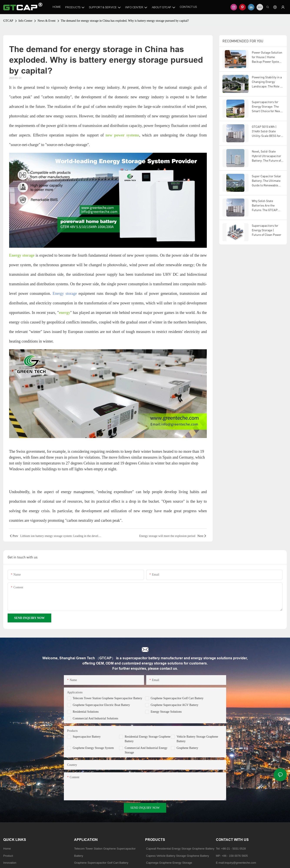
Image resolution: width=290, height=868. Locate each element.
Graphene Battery (187, 748)
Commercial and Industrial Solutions (96, 718)
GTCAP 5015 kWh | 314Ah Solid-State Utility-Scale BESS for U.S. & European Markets (266, 131)
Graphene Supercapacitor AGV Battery (175, 705)
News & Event (46, 21)
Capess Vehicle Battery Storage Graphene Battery (178, 856)
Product (8, 856)
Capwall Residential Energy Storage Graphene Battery (180, 849)
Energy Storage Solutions (166, 712)
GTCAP (8, 21)
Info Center (25, 21)
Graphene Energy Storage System (93, 748)
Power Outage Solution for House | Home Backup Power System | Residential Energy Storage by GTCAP (268, 57)
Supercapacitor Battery (87, 737)
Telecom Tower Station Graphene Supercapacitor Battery (108, 698)
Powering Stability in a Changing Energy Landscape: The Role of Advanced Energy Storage (267, 82)
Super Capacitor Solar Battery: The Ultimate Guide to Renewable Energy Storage (266, 181)
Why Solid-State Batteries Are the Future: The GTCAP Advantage (265, 206)
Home (7, 849)
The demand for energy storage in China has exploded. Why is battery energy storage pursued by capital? (125, 21)
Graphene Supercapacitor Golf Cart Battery (177, 698)
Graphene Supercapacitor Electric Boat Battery (101, 705)
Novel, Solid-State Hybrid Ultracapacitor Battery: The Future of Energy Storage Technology (266, 156)
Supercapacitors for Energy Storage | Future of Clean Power (267, 230)
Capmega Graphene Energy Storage (169, 863)
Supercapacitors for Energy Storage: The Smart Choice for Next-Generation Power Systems (267, 107)
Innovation (10, 863)
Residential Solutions (86, 712)
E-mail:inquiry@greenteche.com (236, 863)
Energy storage (65, 294)
